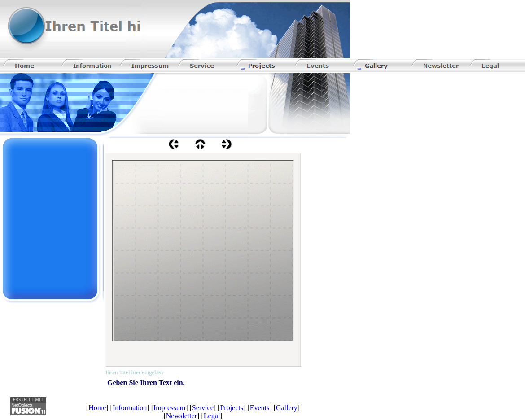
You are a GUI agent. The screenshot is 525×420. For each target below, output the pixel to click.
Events (260, 408)
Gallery (287, 408)
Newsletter (182, 416)
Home (97, 408)
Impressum (169, 408)
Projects (232, 408)
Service (203, 408)
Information (130, 408)
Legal (212, 416)
